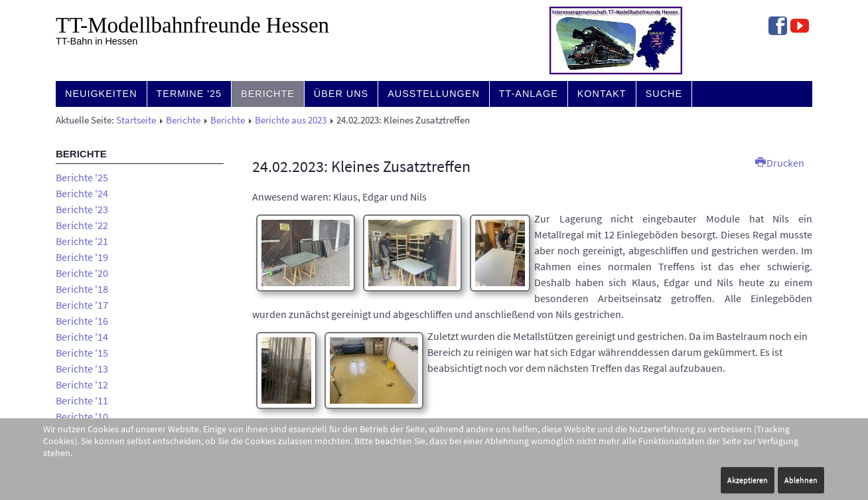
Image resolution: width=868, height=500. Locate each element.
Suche (664, 94)
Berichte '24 (82, 193)
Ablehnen (801, 480)
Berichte (268, 94)
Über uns (341, 94)
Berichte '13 (82, 369)
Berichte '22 (82, 225)
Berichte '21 (82, 241)
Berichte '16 (82, 321)
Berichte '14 (82, 337)
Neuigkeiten (101, 94)
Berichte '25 (82, 177)
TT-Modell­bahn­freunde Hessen (192, 25)
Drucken (780, 163)
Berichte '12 (82, 384)
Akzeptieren (748, 480)
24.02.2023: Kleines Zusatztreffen (361, 166)
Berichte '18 (82, 289)
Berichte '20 (82, 273)
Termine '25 (189, 94)
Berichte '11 (82, 400)
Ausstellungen (434, 94)
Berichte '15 (82, 353)
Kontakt (602, 94)
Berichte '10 (82, 416)
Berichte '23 (82, 209)
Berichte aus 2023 (291, 120)
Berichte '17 (82, 305)
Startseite (136, 120)
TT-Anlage (529, 94)
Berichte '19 (82, 257)
